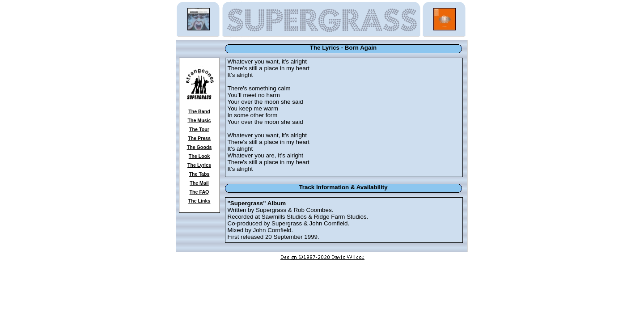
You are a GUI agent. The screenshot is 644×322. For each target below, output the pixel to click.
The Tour (199, 129)
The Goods (199, 147)
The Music (199, 120)
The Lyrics (199, 165)
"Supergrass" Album (257, 203)
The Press (199, 138)
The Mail (199, 183)
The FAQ (199, 192)
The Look (199, 156)
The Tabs (199, 174)
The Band (199, 111)
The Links (199, 201)
